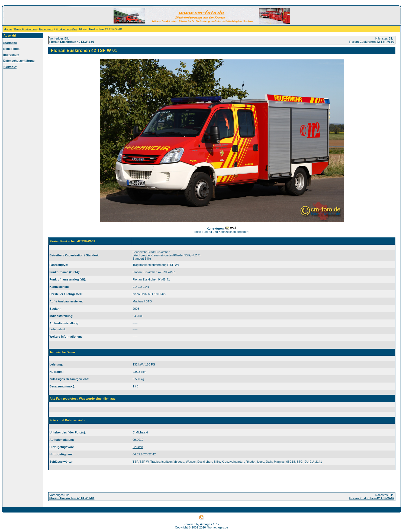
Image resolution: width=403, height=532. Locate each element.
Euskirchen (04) (66, 29)
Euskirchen (205, 462)
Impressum (11, 55)
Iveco (261, 462)
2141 (319, 462)
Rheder (251, 462)
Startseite (10, 43)
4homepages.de (217, 527)
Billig (217, 462)
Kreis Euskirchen (26, 29)
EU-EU (309, 462)
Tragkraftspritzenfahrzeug (167, 462)
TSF (135, 462)
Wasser (191, 462)
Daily (269, 462)
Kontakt (10, 67)
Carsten (138, 447)
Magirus (279, 462)
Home (8, 29)
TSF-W (144, 462)
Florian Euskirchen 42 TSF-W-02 (372, 42)
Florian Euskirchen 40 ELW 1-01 (72, 42)
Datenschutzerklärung (19, 61)
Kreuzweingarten (233, 462)
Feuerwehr (46, 29)
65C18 (291, 462)
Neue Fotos (11, 49)
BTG (300, 462)
